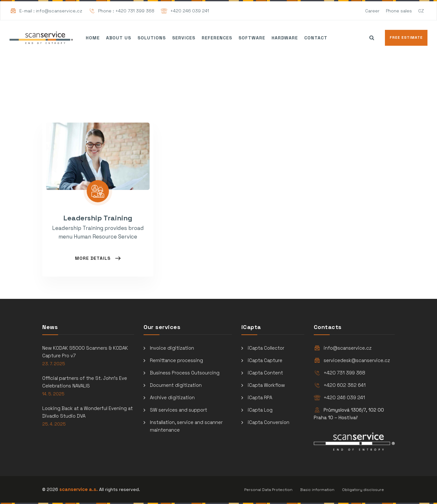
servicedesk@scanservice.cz (357, 360)
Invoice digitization (172, 348)
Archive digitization (172, 397)
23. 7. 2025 (54, 364)
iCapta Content (265, 373)
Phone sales (399, 11)
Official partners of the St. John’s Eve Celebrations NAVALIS (85, 382)
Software (252, 38)
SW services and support (178, 410)
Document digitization (176, 385)
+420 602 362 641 (345, 385)
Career (372, 11)
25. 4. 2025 (54, 424)
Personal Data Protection (268, 490)
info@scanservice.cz (59, 11)
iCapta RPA (260, 397)
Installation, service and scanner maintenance (186, 426)
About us (119, 38)
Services (184, 38)
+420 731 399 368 (135, 11)
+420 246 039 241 (190, 11)
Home (93, 38)
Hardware (285, 38)
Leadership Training (98, 218)
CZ (421, 11)
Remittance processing (176, 360)
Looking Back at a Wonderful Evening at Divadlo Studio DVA (87, 412)
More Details (94, 258)
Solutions (152, 38)
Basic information (317, 490)
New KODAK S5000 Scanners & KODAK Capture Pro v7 (85, 352)
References (217, 38)
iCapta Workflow (266, 385)
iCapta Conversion (269, 422)
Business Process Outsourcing (185, 373)
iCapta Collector (266, 348)
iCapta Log (260, 410)
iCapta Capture (265, 360)
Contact (316, 38)
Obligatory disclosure (363, 490)
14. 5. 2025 (53, 394)
